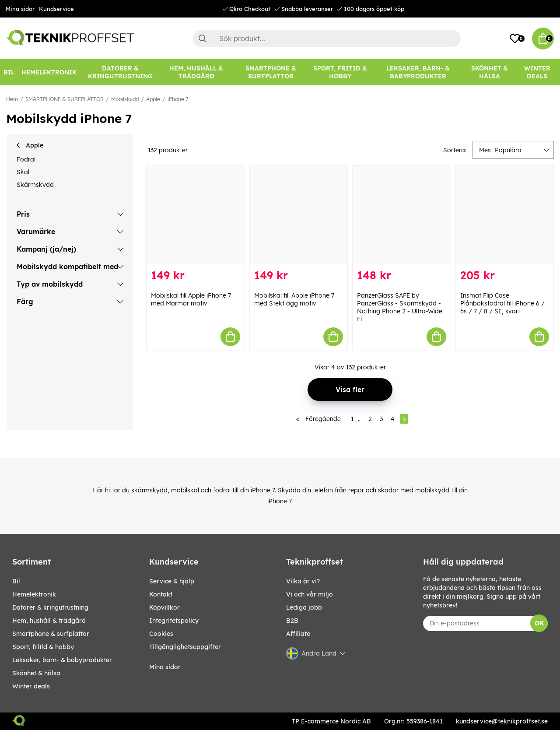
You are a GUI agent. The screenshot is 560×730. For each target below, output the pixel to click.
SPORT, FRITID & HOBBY (43, 647)
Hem (12, 99)
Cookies (161, 634)
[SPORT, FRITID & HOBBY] (340, 72)
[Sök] (327, 39)
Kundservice (56, 9)
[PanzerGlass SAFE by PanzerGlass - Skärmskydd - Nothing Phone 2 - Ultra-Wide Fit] (402, 215)
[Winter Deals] (537, 72)
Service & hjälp (172, 581)
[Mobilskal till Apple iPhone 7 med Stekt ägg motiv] (299, 215)
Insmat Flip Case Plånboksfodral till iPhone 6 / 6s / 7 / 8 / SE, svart (502, 303)
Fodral (26, 159)
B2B (292, 621)
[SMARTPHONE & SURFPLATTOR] (271, 72)
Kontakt (161, 594)
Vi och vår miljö (310, 594)
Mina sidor (20, 9)
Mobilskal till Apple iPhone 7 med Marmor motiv (191, 299)
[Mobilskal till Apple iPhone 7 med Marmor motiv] (196, 215)
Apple (153, 99)
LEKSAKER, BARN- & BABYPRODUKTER (62, 660)
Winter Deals (537, 72)
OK (539, 623)
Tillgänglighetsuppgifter (185, 647)
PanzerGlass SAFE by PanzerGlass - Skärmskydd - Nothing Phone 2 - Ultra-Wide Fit (400, 307)
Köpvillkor (164, 607)
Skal (23, 172)
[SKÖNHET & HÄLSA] (490, 72)
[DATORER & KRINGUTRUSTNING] (120, 72)
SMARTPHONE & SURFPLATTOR (65, 99)
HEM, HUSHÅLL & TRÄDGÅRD (49, 621)
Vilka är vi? (303, 581)
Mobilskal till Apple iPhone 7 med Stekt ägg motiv (294, 299)
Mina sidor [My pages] (165, 667)
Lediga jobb (304, 607)
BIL (16, 581)
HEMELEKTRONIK (34, 594)
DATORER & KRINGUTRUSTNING (50, 607)
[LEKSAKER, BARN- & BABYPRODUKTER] (418, 72)
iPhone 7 (178, 99)
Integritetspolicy (174, 621)
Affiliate (298, 634)
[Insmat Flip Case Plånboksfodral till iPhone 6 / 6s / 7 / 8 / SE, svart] (505, 215)
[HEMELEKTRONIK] (49, 72)
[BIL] (9, 72)
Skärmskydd (35, 185)
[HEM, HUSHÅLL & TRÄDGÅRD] (197, 72)
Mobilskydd (125, 99)
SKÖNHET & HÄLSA (36, 673)
